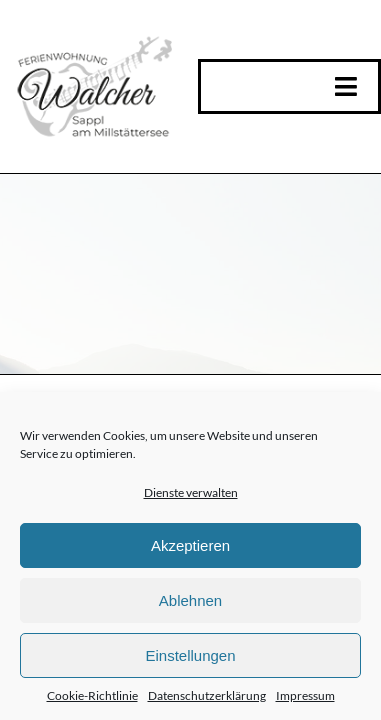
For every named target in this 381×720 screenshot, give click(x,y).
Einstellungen (190, 655)
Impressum (305, 695)
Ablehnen (190, 600)
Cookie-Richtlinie (92, 695)
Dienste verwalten (191, 492)
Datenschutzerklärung (207, 695)
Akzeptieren (190, 545)
